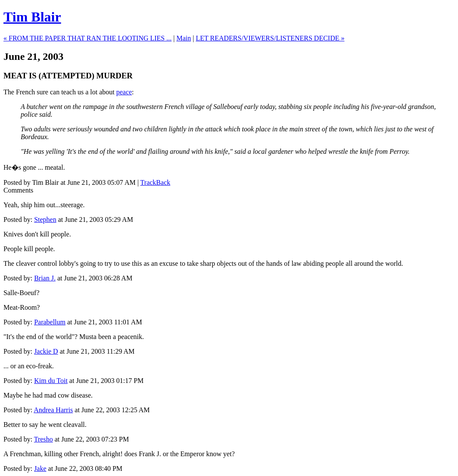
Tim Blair (32, 17)
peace (124, 92)
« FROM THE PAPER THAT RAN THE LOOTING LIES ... (87, 38)
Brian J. (45, 278)
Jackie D (46, 351)
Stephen (45, 219)
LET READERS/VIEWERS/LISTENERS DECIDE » (270, 38)
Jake (40, 468)
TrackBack (156, 182)
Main (184, 38)
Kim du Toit (51, 381)
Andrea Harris (53, 410)
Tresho (44, 439)
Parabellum (50, 322)
